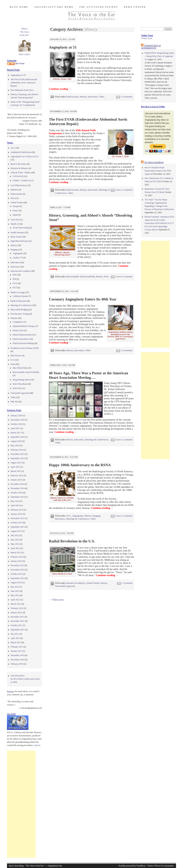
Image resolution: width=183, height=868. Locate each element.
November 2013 (18, 518)
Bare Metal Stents (20, 368)
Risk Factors (16, 356)
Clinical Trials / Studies (21, 173)
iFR (14, 279)
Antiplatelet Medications (21, 152)
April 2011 (15, 638)
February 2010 (17, 664)
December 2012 (17, 565)
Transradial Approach (65, 586)
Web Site (14, 402)
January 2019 (16, 416)
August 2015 (16, 463)
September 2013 (18, 527)
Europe (16, 206)
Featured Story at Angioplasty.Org (151, 47)
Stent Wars (17, 388)
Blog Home (19, 7)
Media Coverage (18, 292)
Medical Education (19, 301)
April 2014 (15, 505)
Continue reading (60, 89)
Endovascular (72, 97)
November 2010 (18, 660)
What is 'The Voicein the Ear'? (24, 32)
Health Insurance (18, 232)
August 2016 (16, 441)
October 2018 (16, 424)
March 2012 (16, 604)
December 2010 (17, 655)
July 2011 (15, 634)
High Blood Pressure (19, 241)
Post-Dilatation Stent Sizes (22, 90)
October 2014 (16, 493)
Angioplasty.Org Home (54, 7)
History (83, 97)
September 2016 (18, 437)
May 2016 (15, 446)
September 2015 (18, 458)
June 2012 (15, 591)
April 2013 (15, 548)
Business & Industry (76, 583)
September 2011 (18, 630)
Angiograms (78, 516)
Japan (15, 215)
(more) (37, 745)
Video (102, 97)
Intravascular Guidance (21, 271)
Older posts (56, 600)
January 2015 (16, 480)
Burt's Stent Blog (16, 866)
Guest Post (15, 220)
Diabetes (14, 190)
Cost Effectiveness (18, 185)
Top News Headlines (154, 162)
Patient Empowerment (22, 335)
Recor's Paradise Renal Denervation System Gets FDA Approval (158, 171)
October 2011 (16, 625)
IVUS (15, 283)
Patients (14, 318)
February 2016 (17, 450)
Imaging (96, 516)
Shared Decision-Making (23, 343)
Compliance (18, 322)
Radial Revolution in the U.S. (72, 541)
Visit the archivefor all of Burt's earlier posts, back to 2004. (25, 679)
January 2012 (16, 613)
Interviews (15, 267)
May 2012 (15, 595)
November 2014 (18, 488)
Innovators (93, 97)
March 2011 (16, 642)
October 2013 (16, 523)
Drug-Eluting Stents (21, 380)
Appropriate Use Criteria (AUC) (24, 156)
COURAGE (18, 176)
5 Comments (127, 97)
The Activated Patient (99, 7)
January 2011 (16, 651)
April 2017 (15, 428)
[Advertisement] (21, 804)
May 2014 (15, 501)
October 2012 (16, 574)
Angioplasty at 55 (63, 47)
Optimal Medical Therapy (24, 326)
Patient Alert (18, 330)
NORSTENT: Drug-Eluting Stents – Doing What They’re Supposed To (159, 56)
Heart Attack (16, 237)
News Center (135, 7)
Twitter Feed (146, 38)
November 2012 (18, 570)
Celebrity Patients (20, 296)
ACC (68, 516)
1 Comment (127, 583)
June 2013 (15, 540)
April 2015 (15, 467)
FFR (15, 275)
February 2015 (17, 475)
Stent (106, 276)
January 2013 (16, 561)
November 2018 (18, 420)
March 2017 (16, 433)
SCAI (13, 360)
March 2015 (16, 471)
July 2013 (15, 535)
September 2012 (18, 578)
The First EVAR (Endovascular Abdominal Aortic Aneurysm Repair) (24, 83)
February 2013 (17, 557)
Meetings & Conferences (97, 440)
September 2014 (18, 497)
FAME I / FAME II (21, 181)
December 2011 (17, 617)
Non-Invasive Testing (20, 314)
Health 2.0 (15, 224)
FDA (13, 198)
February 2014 (17, 510)
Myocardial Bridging (20, 310)
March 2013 (16, 553)
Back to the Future (18, 164)
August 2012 (16, 583)
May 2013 (15, 544)
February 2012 (17, 608)
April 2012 (15, 600)
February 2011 (17, 647)
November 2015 (18, 454)
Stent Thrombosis (20, 384)
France (16, 211)
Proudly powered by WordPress (132, 866)
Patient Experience (21, 339)
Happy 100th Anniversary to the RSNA (80, 465)
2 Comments (127, 350)
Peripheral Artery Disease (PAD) (25, 348)
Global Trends (93, 583)
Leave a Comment (124, 190)
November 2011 (17, 621)
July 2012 (15, 587)
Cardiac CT (18, 258)
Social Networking (21, 228)
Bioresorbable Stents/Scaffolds (80, 276)
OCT (15, 288)
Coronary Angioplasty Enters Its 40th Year (83, 299)
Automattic (169, 866)
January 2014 (16, 514)
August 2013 (16, 531)
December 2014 (17, 484)
